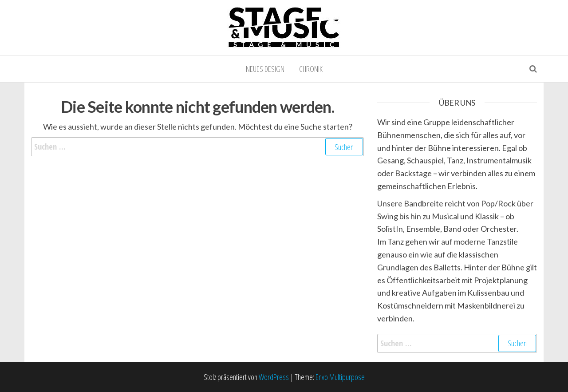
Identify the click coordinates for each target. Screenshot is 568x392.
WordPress (274, 377)
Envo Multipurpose (340, 377)
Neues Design (265, 69)
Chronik (311, 69)
